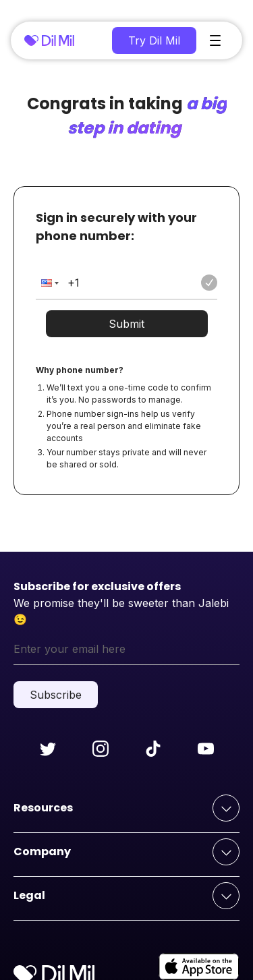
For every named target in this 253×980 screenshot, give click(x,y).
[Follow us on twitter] (48, 749)
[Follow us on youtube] (206, 749)
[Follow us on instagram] (101, 749)
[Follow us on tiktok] (153, 749)
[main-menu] (215, 40)
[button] (49, 283)
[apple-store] (199, 967)
